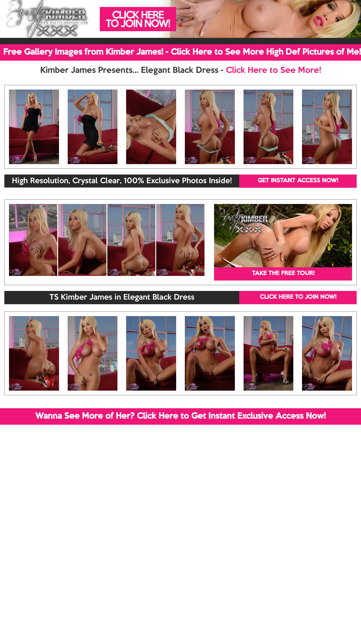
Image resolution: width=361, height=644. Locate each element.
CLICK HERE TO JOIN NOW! (298, 297)
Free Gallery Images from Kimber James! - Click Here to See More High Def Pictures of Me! (182, 52)
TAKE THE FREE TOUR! (283, 274)
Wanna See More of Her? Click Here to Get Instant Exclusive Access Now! (181, 416)
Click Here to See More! (273, 70)
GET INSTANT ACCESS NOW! (298, 181)
